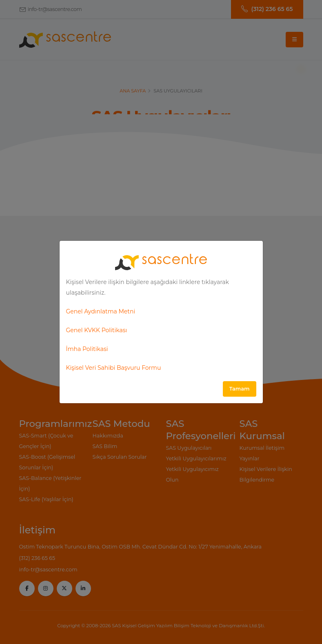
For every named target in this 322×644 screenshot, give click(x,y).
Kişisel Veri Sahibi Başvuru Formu (114, 368)
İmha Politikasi (87, 349)
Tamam (240, 389)
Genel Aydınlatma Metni (101, 311)
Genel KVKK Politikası (97, 330)
